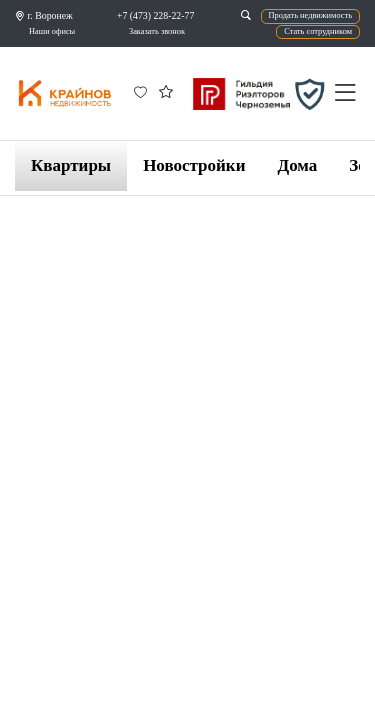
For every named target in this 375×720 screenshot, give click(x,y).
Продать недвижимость (310, 15)
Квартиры (71, 165)
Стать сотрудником (318, 31)
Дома (297, 165)
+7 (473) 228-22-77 (155, 15)
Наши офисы (52, 31)
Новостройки (194, 165)
